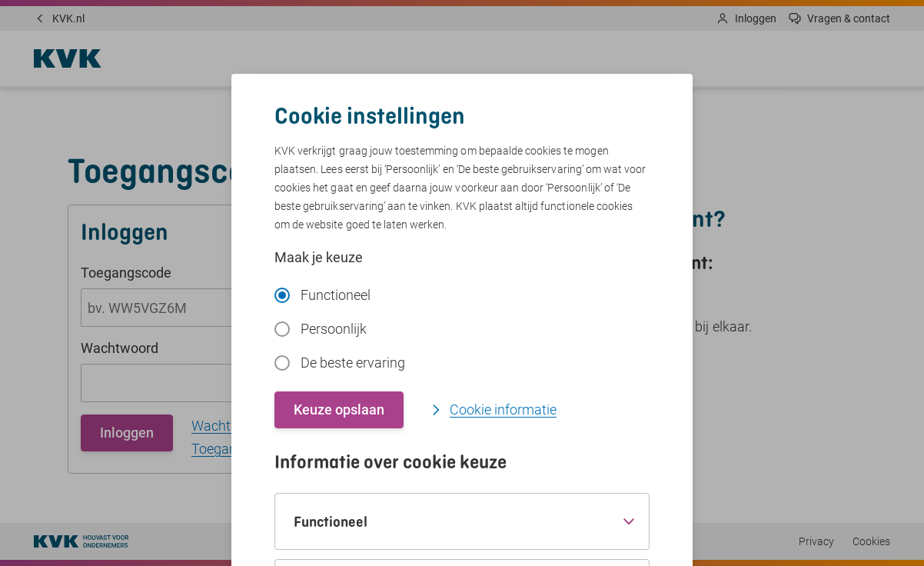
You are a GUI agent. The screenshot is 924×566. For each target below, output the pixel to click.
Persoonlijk (321, 329)
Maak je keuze (319, 257)
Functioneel (322, 295)
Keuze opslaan (339, 410)
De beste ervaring (340, 363)
